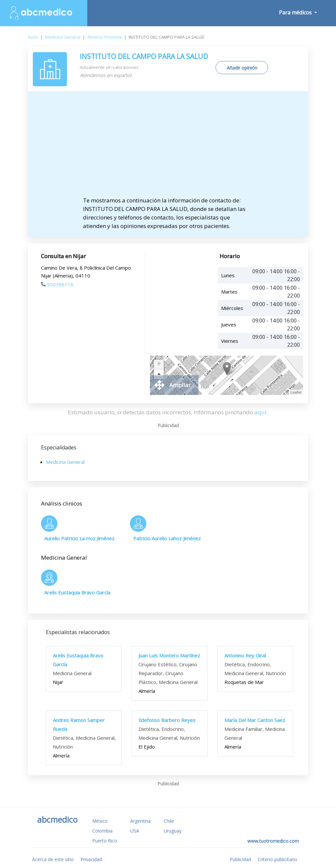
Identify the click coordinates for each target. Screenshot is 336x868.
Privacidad (91, 859)
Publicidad (240, 859)
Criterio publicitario (277, 859)
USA (135, 831)
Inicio (33, 37)
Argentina (140, 821)
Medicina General (63, 37)
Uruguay (173, 831)
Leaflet (296, 392)
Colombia (102, 831)
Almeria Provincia (105, 37)
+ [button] (159, 364)
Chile (169, 821)
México (100, 821)
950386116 (57, 284)
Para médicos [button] (296, 12)
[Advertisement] (168, 147)
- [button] (159, 374)
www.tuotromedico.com (273, 841)
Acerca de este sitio (53, 859)
